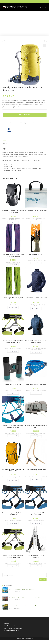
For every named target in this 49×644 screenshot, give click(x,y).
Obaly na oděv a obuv (19, 218)
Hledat (43, 580)
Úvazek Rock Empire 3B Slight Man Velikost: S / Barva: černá (13, 342)
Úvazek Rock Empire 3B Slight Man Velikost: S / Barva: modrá (13, 426)
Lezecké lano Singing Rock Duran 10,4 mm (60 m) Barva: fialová (13, 255)
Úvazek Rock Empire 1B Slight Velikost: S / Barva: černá (13, 514)
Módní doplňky (22, 123)
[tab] (25, 140)
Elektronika (12, 390)
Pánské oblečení (38, 306)
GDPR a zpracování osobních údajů (14, 628)
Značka (5, 144)
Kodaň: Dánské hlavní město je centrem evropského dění (25, 598)
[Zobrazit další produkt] (45, 41)
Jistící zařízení (40, 390)
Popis (5, 140)
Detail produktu (24, 115)
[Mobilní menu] (43, 7)
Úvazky (20, 349)
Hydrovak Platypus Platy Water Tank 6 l (36, 212)
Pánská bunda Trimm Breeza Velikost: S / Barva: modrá (36, 342)
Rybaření (36, 433)
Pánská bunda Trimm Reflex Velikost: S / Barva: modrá (36, 298)
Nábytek (45, 477)
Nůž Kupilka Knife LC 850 (36, 254)
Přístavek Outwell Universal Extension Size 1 (36, 426)
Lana (17, 262)
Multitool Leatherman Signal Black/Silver (36, 556)
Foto (16, 390)
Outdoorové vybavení (36, 218)
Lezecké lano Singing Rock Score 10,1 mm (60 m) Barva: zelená (13, 298)
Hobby (32, 433)
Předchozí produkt (10, 41)
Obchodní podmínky (11, 626)
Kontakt (7, 623)
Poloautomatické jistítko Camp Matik (36, 384)
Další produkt (41, 41)
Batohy (10, 123)
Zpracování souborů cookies (12, 631)
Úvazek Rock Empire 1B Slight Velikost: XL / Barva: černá (36, 514)
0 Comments (17, 591)
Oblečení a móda (31, 123)
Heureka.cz (15, 123)
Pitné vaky (43, 218)
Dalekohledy (7, 390)
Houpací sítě (40, 477)
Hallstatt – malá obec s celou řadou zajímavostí (22, 590)
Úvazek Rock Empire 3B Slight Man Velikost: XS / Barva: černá (13, 556)
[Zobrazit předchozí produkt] (4, 41)
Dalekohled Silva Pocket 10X (13, 384)
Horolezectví (13, 262)
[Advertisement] (24, 23)
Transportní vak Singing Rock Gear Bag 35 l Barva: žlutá (13, 470)
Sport (36, 219)
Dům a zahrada (28, 477)
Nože (32, 260)
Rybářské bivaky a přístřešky (40, 434)
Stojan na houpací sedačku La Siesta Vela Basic (36, 470)
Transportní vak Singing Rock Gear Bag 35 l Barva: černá (13, 212)
